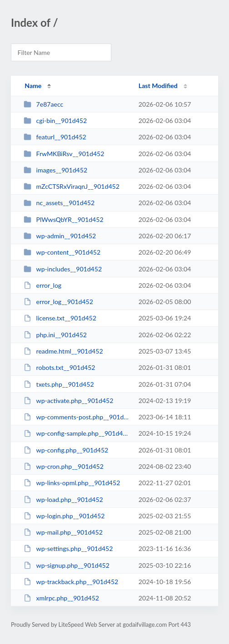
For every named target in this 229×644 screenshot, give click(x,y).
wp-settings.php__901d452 (68, 548)
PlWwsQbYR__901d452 (63, 219)
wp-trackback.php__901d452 (71, 582)
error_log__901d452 (58, 302)
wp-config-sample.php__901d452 (77, 433)
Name (33, 86)
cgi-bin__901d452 (55, 120)
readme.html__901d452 (63, 351)
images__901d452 (55, 170)
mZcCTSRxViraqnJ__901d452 (72, 186)
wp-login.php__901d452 (64, 516)
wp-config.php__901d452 (66, 450)
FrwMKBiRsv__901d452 (64, 154)
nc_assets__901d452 (59, 203)
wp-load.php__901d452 (63, 499)
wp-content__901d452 (62, 252)
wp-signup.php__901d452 (67, 565)
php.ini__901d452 (55, 335)
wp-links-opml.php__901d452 (72, 483)
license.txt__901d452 (60, 318)
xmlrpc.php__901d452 (61, 598)
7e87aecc (43, 104)
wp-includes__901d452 (63, 269)
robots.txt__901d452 (59, 367)
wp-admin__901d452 (60, 236)
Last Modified (158, 86)
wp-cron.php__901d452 (64, 466)
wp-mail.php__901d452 (63, 532)
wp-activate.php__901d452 (68, 401)
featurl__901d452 (55, 137)
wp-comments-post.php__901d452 (77, 417)
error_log (42, 285)
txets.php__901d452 (59, 384)
